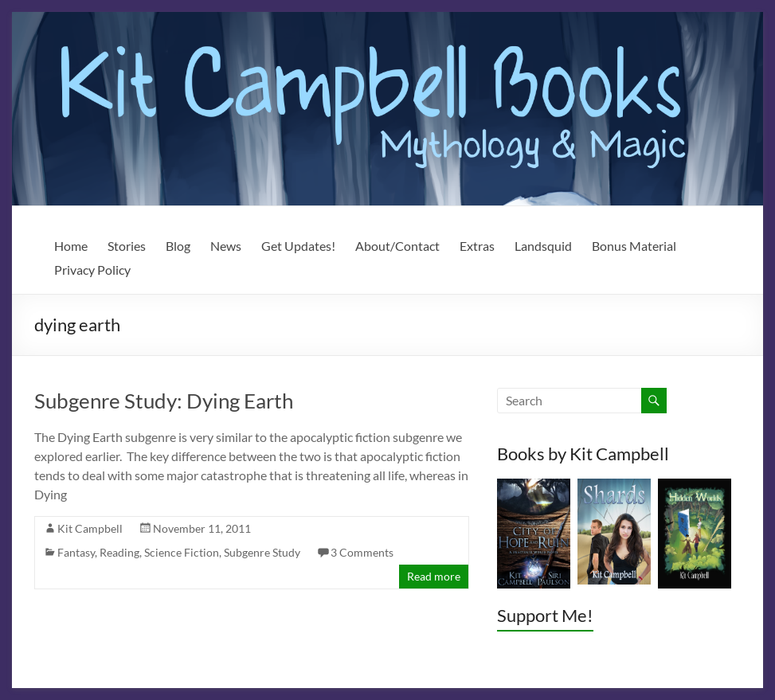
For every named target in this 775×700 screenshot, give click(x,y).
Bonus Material (634, 246)
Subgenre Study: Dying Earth (164, 401)
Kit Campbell (90, 528)
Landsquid (543, 246)
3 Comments (362, 552)
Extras (477, 246)
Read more (434, 576)
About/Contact (397, 246)
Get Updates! (298, 246)
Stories (127, 246)
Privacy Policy (92, 270)
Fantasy (76, 552)
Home (71, 246)
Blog (178, 246)
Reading (119, 552)
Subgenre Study (262, 552)
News (226, 246)
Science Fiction (182, 552)
